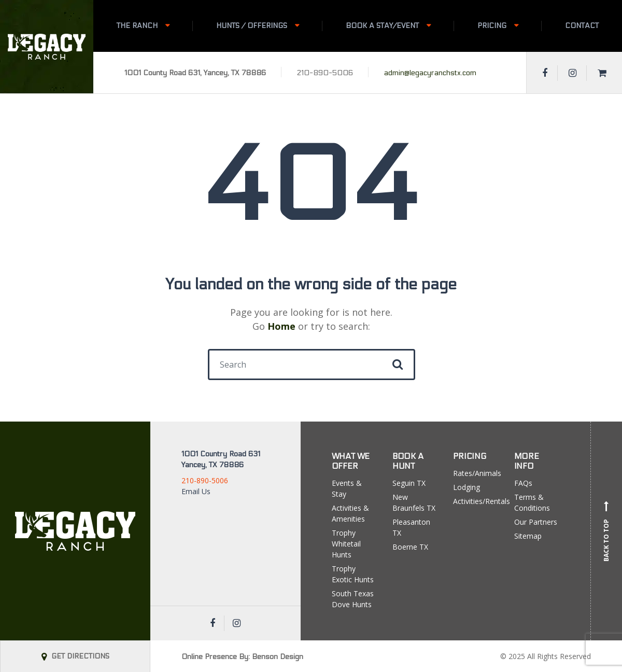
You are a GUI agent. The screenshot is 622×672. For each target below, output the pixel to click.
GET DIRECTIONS (75, 656)
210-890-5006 (205, 480)
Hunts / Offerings (252, 26)
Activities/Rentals (476, 501)
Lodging (466, 487)
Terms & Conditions (532, 502)
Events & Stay (347, 488)
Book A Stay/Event (382, 26)
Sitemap (528, 536)
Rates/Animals (476, 473)
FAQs (523, 483)
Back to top (606, 531)
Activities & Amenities (350, 513)
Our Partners (536, 522)
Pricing (492, 26)
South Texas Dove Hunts (353, 599)
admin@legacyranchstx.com (430, 73)
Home (281, 326)
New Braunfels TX (414, 502)
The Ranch (137, 26)
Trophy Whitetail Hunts (346, 544)
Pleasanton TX (411, 527)
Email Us (196, 491)
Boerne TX (410, 547)
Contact (582, 26)
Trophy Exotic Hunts (353, 574)
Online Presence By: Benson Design (242, 657)
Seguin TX (409, 483)
